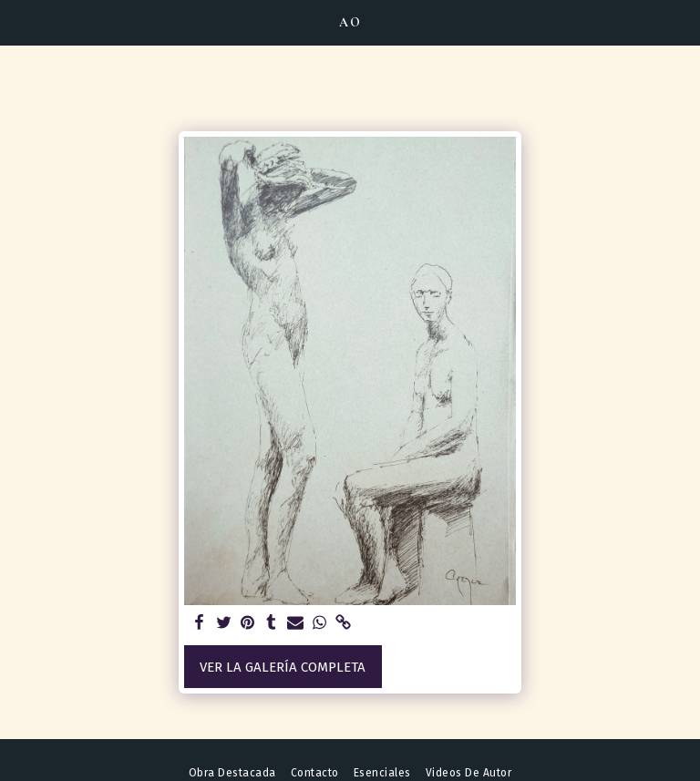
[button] (20, 22)
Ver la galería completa (283, 667)
